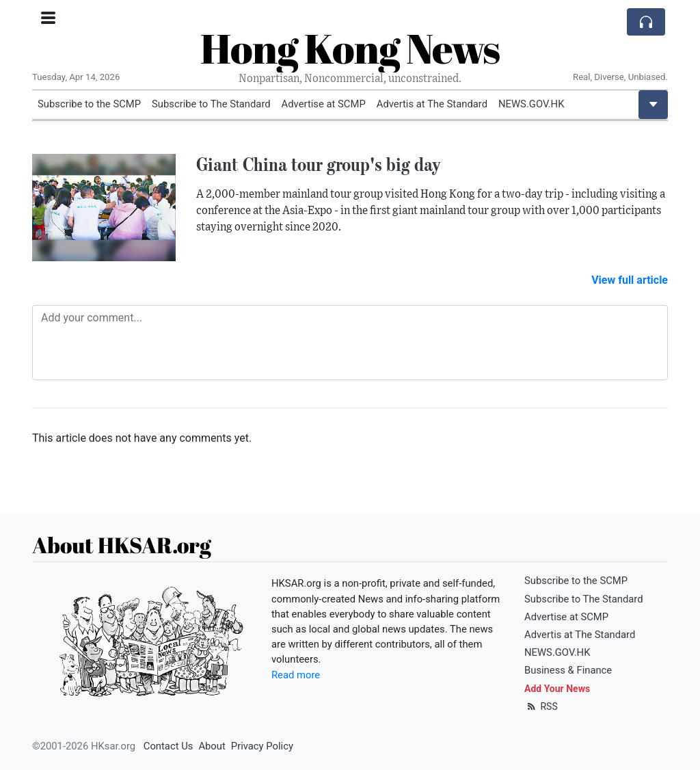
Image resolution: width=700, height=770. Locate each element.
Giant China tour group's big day (319, 164)
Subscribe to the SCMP (89, 104)
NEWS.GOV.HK (531, 104)
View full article (630, 280)
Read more (296, 675)
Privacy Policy (262, 746)
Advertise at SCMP (324, 104)
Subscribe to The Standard (211, 104)
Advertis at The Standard (432, 104)
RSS (541, 706)
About (212, 746)
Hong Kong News (350, 48)
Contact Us (169, 746)
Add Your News (557, 689)
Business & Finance (568, 670)
